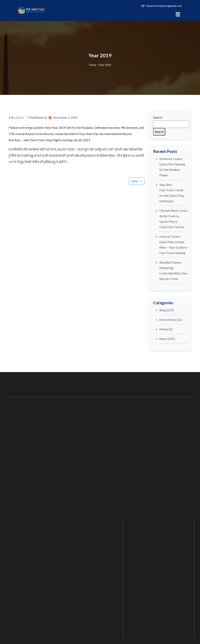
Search (158, 117)
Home (93, 65)
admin (20, 117)
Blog (163, 310)
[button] (178, 14)
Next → (137, 181)
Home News (168, 320)
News (163, 339)
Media (164, 329)
